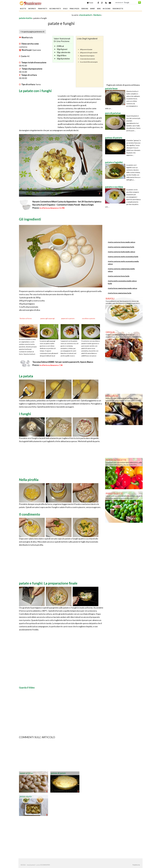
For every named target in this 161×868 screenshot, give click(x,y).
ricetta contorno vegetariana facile (121, 247)
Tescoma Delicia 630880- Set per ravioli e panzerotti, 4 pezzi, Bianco (63, 362)
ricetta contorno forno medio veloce (122, 242)
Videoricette (118, 9)
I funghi (25, 414)
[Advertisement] (45, 15)
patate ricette (25, 18)
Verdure (85, 9)
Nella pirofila (29, 480)
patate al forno (26, 773)
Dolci (65, 9)
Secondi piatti (55, 9)
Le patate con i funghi (35, 91)
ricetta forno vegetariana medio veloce (122, 288)
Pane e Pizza (74, 9)
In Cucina (107, 9)
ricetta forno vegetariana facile (120, 293)
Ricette (23, 9)
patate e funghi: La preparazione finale (48, 583)
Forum (90, 3)
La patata (26, 376)
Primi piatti (43, 9)
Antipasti (32, 9)
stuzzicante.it (85, 15)
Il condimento (30, 514)
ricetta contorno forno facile (119, 276)
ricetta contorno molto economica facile (123, 257)
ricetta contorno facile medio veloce (121, 252)
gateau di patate (58, 773)
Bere (99, 9)
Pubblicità (136, 865)
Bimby (93, 9)
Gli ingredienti (30, 219)
